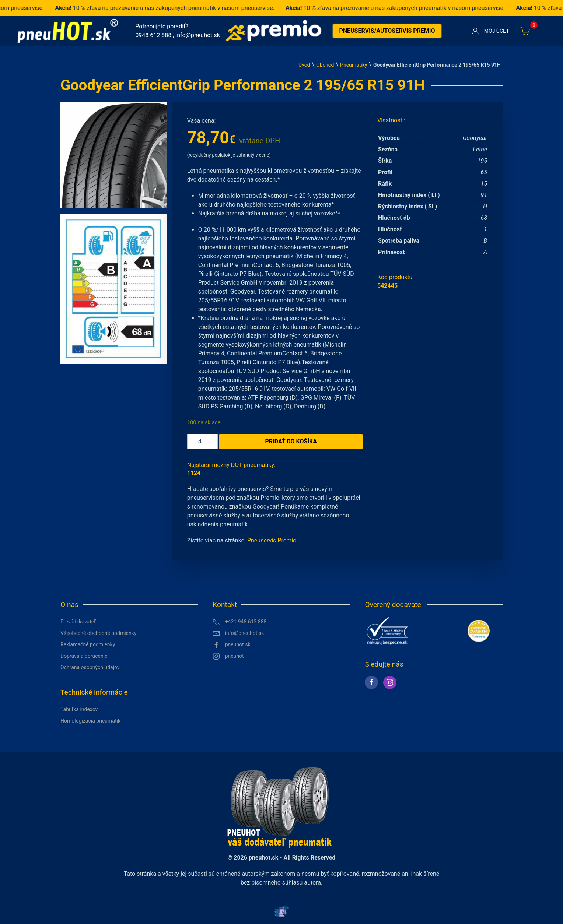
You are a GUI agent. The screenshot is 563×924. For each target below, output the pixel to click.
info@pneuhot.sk (198, 35)
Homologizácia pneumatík (90, 721)
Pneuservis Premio (272, 540)
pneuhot (228, 656)
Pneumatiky (354, 65)
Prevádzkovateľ (78, 622)
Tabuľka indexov (79, 709)
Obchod (325, 65)
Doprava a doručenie (84, 656)
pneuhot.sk (232, 645)
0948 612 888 (153, 35)
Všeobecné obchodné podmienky (98, 633)
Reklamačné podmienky (88, 644)
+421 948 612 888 (239, 622)
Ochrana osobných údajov (90, 667)
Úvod (304, 65)
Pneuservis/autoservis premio (387, 31)
